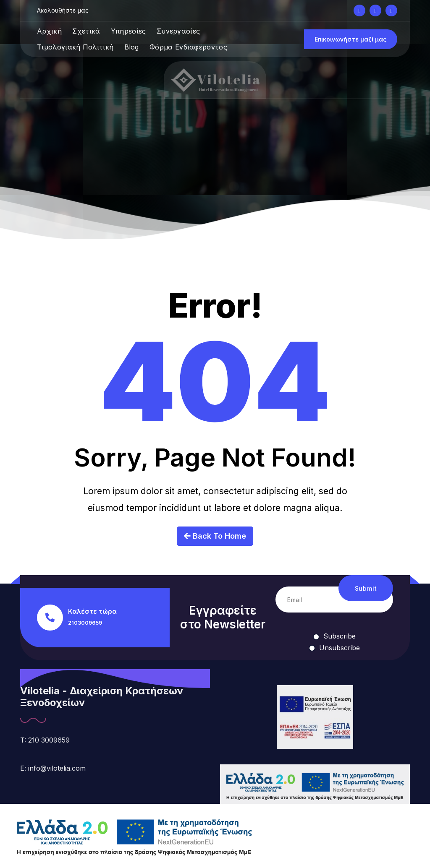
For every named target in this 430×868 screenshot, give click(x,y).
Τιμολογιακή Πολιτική (75, 47)
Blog (132, 47)
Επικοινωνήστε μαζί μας (351, 39)
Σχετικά (86, 31)
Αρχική (49, 31)
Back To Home (215, 546)
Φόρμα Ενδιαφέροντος (188, 47)
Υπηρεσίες (128, 31)
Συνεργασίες (178, 31)
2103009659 (85, 623)
